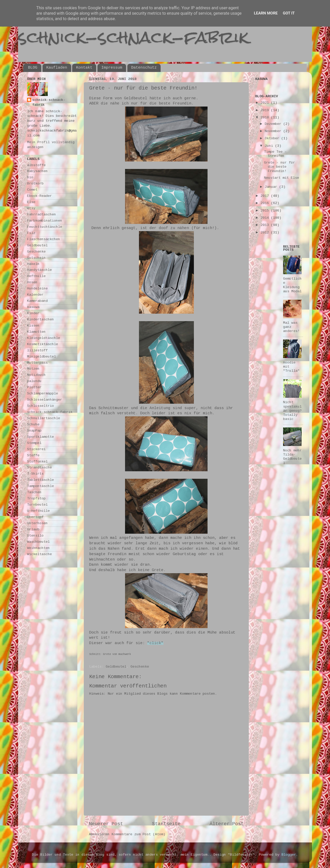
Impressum (112, 68)
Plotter (34, 388)
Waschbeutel (38, 542)
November (274, 131)
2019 (266, 111)
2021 (266, 103)
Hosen (32, 283)
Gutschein (36, 258)
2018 (266, 118)
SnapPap (34, 431)
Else (31, 202)
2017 (266, 196)
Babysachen (37, 171)
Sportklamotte (40, 437)
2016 (266, 203)
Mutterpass (37, 363)
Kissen (33, 326)
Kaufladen (57, 68)
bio (30, 178)
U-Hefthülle (38, 511)
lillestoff (37, 351)
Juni (270, 146)
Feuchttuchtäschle (45, 227)
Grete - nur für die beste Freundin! (279, 167)
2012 (266, 233)
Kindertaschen (40, 320)
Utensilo (35, 536)
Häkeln (33, 264)
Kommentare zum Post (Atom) (138, 835)
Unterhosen (37, 524)
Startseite (166, 824)
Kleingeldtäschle (44, 338)
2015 (266, 211)
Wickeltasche (39, 554)
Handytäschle (39, 270)
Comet (32, 190)
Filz (31, 233)
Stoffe (33, 456)
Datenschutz (144, 68)
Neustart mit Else (282, 178)
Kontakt (84, 68)
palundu (34, 381)
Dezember (274, 124)
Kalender (35, 295)
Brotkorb (35, 184)
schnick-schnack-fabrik (133, 37)
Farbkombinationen (45, 221)
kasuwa (33, 307)
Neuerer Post (106, 824)
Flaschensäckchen (44, 240)
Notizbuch (36, 375)
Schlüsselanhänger (45, 400)
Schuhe (33, 425)
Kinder (33, 314)
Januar (272, 187)
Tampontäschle (40, 486)
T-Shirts (35, 474)
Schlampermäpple (43, 394)
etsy (31, 209)
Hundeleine (37, 289)
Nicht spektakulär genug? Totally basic (292, 411)
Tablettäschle (40, 480)
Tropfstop (36, 499)
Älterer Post (227, 824)
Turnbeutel (37, 505)
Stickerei (36, 449)
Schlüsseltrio (40, 406)
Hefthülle (36, 276)
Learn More (266, 13)
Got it (289, 13)
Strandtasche (39, 468)
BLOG (33, 68)
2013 (266, 225)
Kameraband (37, 301)
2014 (266, 218)
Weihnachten (38, 548)
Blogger (289, 855)
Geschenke (140, 667)
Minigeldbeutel (42, 357)
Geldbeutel (116, 667)
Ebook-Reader (39, 196)
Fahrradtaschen (42, 215)
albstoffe (36, 165)
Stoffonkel (37, 462)
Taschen (34, 493)
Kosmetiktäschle (43, 344)
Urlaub (33, 530)
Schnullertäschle (44, 419)
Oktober (273, 139)
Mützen (33, 369)
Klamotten (36, 332)
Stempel (34, 443)
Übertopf (35, 517)
